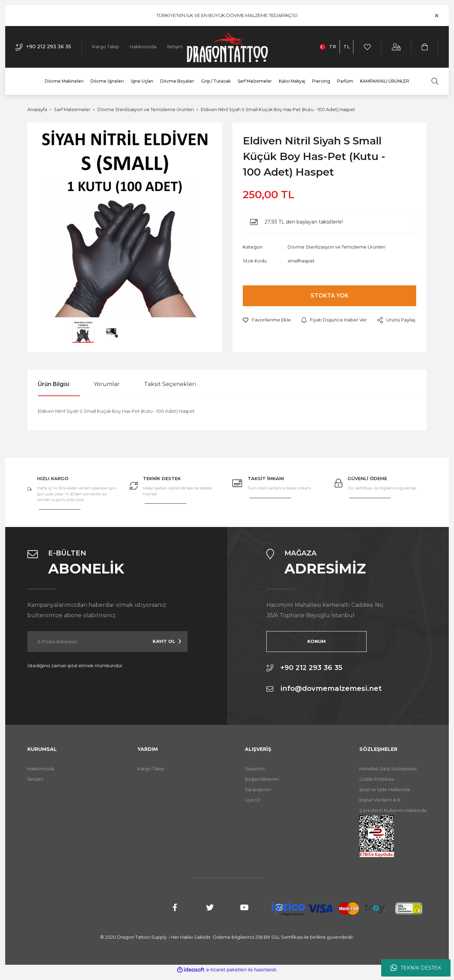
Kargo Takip (106, 47)
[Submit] (167, 642)
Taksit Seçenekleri (170, 384)
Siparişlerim (258, 789)
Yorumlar (107, 384)
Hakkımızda (143, 47)
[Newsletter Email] (108, 642)
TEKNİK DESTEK (416, 968)
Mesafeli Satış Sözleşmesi (388, 769)
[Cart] (425, 47)
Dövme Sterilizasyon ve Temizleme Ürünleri (336, 247)
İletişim (175, 47)
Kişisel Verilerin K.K (380, 800)
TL (346, 47)
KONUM (301, 641)
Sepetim (255, 769)
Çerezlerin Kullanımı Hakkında (393, 810)
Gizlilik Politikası (377, 779)
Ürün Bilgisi (54, 384)
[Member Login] (396, 47)
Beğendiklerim (262, 779)
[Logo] (227, 47)
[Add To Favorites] (267, 320)
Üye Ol (252, 800)
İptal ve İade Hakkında (385, 789)
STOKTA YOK (329, 296)
